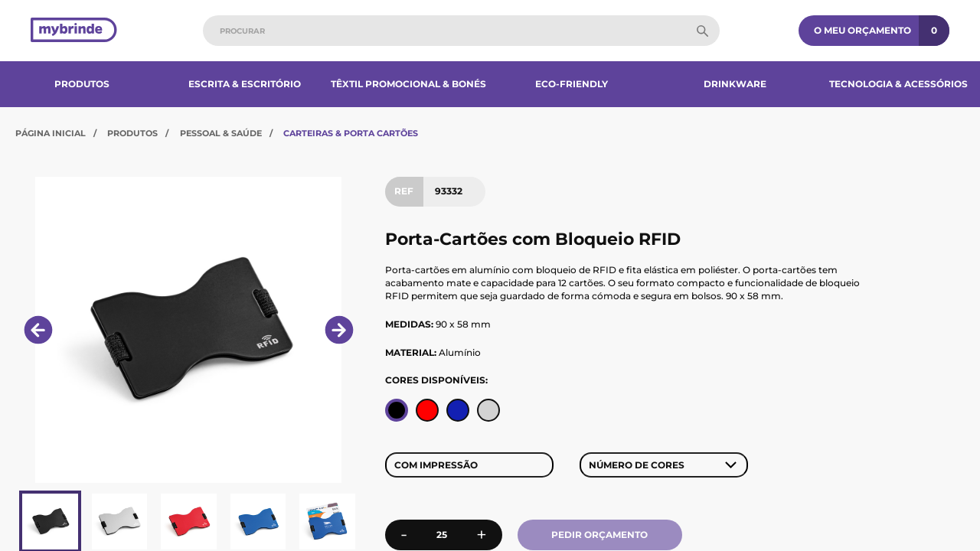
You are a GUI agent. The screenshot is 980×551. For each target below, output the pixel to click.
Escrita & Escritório (245, 84)
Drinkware (735, 84)
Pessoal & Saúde (221, 133)
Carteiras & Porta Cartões (351, 133)
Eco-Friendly (572, 84)
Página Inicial (51, 133)
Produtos (82, 84)
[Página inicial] (74, 31)
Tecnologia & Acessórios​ (898, 84)
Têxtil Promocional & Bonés (408, 84)
